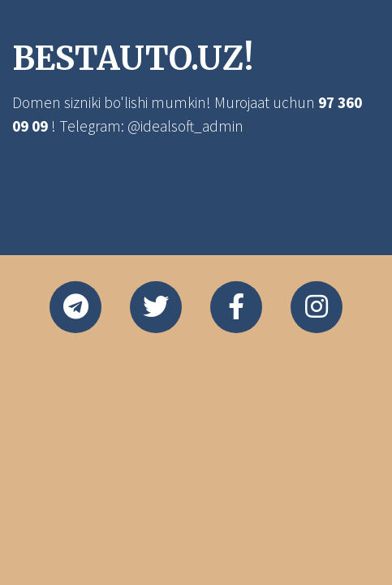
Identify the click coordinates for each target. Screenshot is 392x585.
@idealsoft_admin (185, 126)
